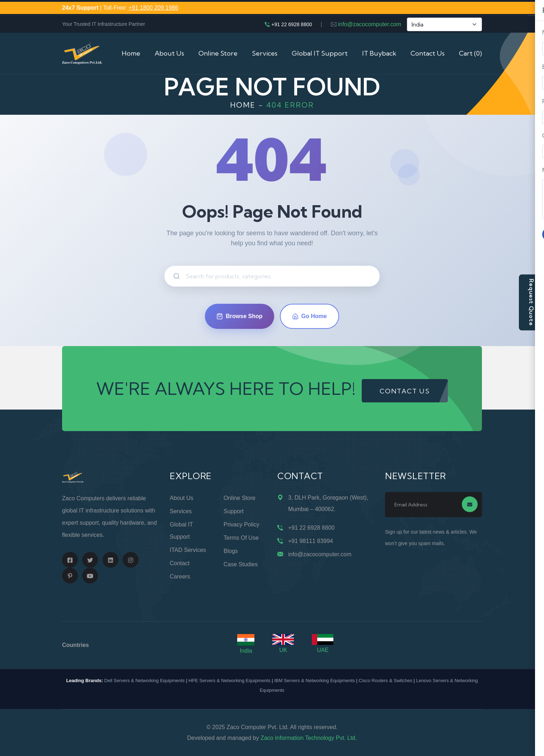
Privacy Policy (241, 525)
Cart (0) (470, 53)
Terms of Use (241, 538)
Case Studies (241, 564)
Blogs (231, 551)
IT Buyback (379, 53)
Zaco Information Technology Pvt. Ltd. (309, 738)
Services (265, 53)
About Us (169, 53)
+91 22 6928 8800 (292, 24)
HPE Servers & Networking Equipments (229, 681)
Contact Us (428, 53)
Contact (180, 563)
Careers (180, 577)
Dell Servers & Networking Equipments (145, 681)
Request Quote (531, 302)
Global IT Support (320, 53)
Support (234, 511)
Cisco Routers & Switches (385, 681)
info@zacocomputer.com (370, 24)
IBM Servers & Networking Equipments (315, 681)
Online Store (218, 53)
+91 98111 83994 (311, 541)
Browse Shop (239, 316)
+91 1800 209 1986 (153, 8)
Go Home (309, 316)
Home (131, 53)
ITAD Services (188, 550)
